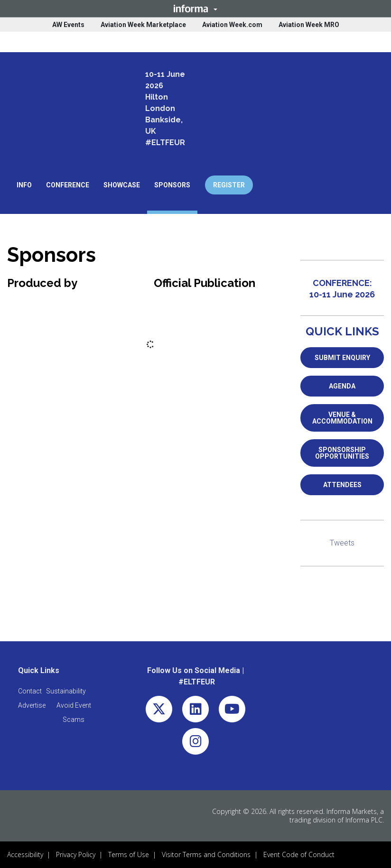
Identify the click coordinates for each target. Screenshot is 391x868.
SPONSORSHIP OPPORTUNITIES (342, 453)
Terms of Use (129, 854)
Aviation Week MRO (309, 25)
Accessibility (25, 854)
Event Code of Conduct (299, 854)
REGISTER (229, 185)
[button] (195, 9)
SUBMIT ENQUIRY (342, 358)
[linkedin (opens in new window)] (195, 711)
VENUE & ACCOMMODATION (342, 418)
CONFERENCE (68, 185)
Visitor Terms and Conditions (206, 854)
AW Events (68, 25)
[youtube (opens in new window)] (232, 711)
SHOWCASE (122, 185)
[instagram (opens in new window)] (195, 743)
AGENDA (342, 386)
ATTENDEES (342, 485)
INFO (24, 185)
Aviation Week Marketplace (143, 25)
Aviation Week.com (232, 25)
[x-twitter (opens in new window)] (159, 711)
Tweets (342, 543)
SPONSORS (172, 185)
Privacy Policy (76, 854)
